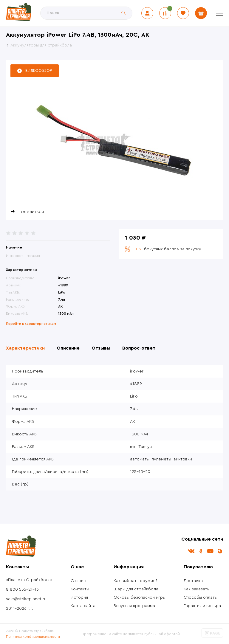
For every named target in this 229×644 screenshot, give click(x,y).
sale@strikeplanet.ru (26, 599)
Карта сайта (83, 606)
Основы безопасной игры (140, 598)
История (79, 598)
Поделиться (31, 212)
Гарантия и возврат (203, 606)
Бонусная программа (134, 606)
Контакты (80, 589)
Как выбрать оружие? (136, 581)
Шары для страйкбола (136, 589)
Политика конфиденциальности (33, 637)
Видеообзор (39, 70)
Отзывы (78, 581)
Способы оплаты (201, 598)
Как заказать (196, 589)
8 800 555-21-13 (22, 589)
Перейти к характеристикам (31, 324)
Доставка (193, 581)
